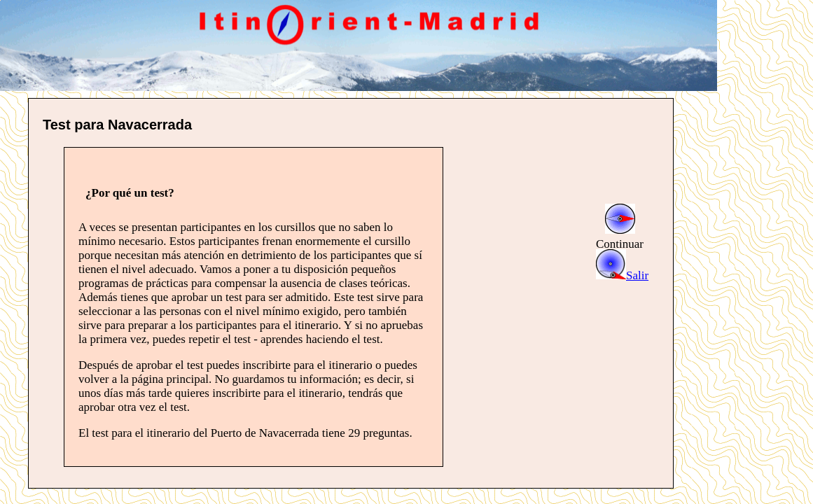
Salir (622, 275)
